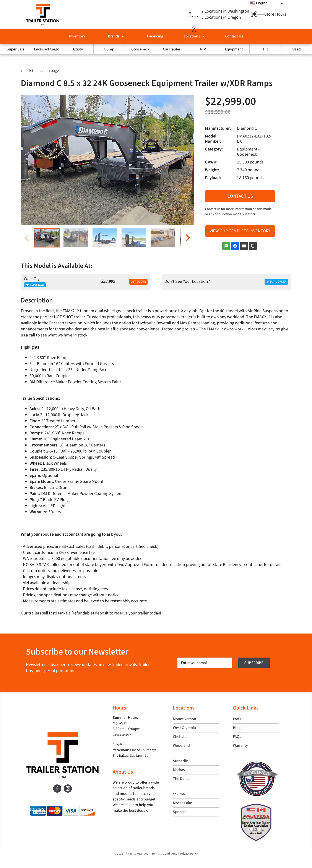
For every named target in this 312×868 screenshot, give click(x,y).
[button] (47, 238)
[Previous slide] (27, 238)
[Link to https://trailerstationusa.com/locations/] (194, 15)
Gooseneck (140, 49)
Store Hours (275, 14)
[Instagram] (68, 789)
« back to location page (40, 71)
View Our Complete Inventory (240, 231)
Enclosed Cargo (47, 49)
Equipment (234, 49)
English (259, 3)
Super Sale (16, 49)
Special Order (276, 282)
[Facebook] (57, 789)
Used (297, 49)
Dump (109, 49)
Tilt (265, 49)
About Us (123, 772)
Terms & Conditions (164, 854)
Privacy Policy (189, 854)
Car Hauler (172, 49)
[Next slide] (188, 238)
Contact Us (240, 196)
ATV (203, 49)
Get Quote (138, 282)
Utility (78, 49)
